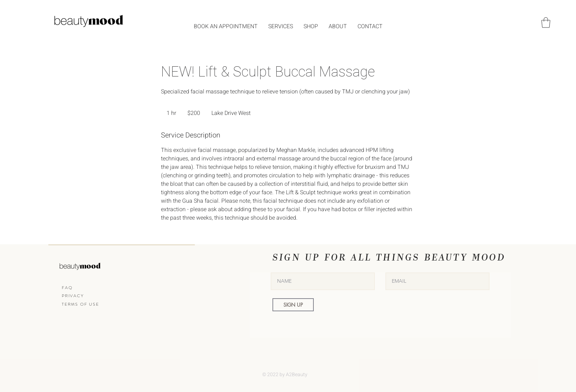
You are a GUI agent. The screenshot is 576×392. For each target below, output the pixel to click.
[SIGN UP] (293, 305)
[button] (546, 23)
